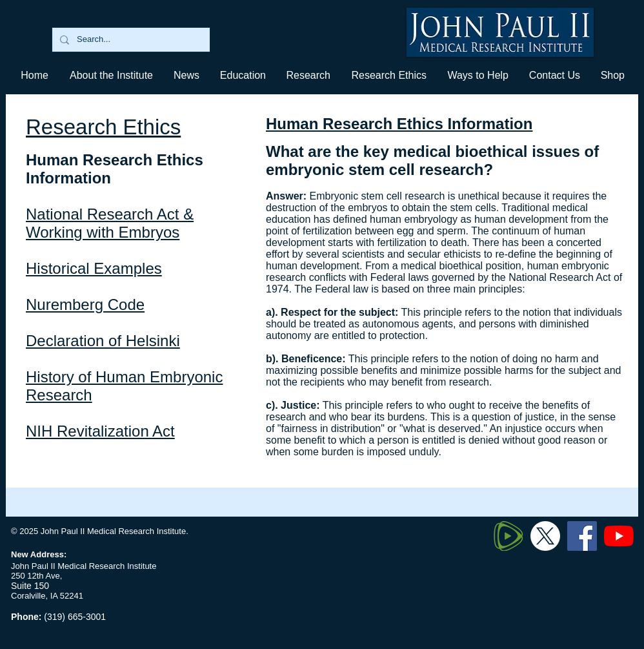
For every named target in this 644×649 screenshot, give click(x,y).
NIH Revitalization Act (100, 431)
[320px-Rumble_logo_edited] (508, 536)
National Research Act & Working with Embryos (110, 223)
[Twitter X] (545, 536)
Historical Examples (94, 268)
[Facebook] (582, 536)
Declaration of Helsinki (103, 341)
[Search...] (130, 40)
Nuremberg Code (85, 304)
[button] (242, 75)
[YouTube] (619, 536)
